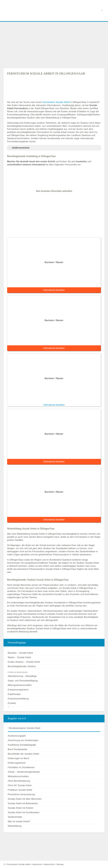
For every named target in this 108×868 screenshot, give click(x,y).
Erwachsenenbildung (18, 699)
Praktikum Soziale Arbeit (20, 790)
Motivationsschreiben (18, 776)
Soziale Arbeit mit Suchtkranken (24, 812)
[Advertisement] (54, 45)
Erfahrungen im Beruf (18, 758)
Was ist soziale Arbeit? (19, 821)
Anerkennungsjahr (17, 736)
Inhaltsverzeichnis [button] (19, 148)
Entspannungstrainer (18, 690)
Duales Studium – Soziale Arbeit (24, 662)
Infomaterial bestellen (54, 290)
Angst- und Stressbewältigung (23, 681)
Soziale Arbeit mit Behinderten (23, 803)
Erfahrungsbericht (17, 763)
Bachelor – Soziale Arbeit (20, 653)
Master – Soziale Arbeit (19, 657)
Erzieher (12, 703)
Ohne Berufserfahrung (19, 781)
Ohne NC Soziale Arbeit (20, 785)
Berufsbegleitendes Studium (22, 666)
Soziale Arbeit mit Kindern (21, 808)
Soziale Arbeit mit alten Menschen (25, 799)
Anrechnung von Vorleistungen (23, 740)
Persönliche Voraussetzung (21, 794)
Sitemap (60, 864)
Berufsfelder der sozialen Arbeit (23, 754)
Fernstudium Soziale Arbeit (56, 102)
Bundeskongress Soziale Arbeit (24, 728)
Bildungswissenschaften (20, 685)
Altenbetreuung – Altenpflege (22, 676)
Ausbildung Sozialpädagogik (22, 745)
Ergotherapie (14, 694)
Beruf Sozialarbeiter (18, 749)
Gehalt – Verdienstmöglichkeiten (24, 772)
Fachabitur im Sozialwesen (21, 767)
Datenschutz (49, 864)
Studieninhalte (15, 817)
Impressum (37, 864)
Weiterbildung (15, 826)
